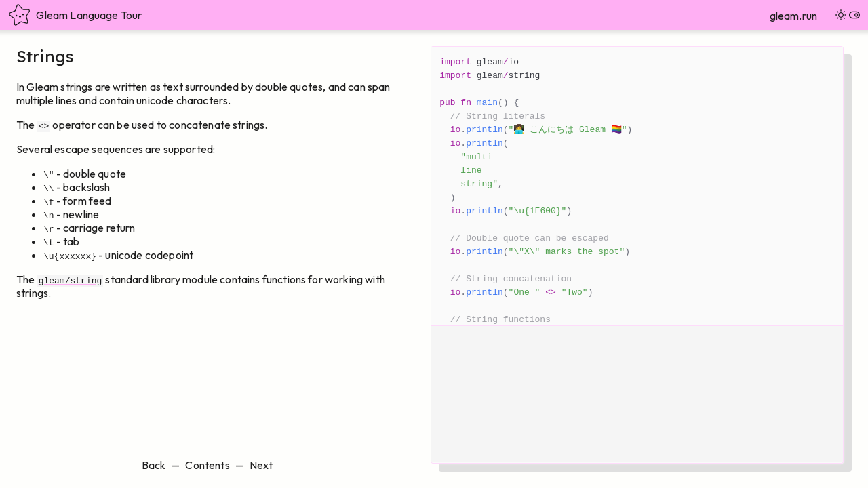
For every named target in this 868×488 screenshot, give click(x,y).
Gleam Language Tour (75, 15)
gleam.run (793, 16)
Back (154, 465)
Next (261, 465)
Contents (207, 465)
